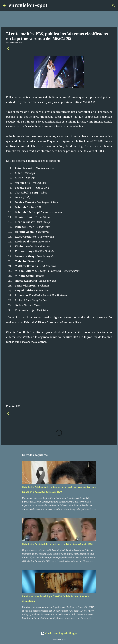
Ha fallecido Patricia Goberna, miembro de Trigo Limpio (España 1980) (58, 544)
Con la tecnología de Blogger (59, 633)
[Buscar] (52, 6)
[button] (8, 49)
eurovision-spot (28, 6)
